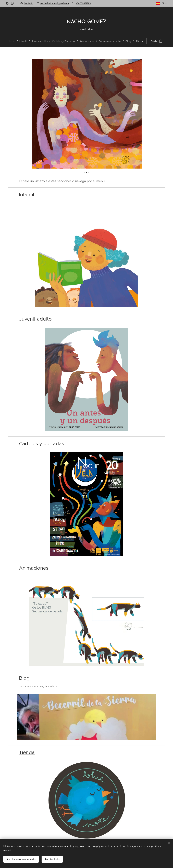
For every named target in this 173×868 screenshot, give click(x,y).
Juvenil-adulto (35, 319)
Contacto (29, 3)
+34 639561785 (83, 3)
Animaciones (34, 568)
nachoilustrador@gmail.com (55, 3)
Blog (24, 678)
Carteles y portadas (41, 444)
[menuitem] (9, 41)
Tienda (27, 752)
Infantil (27, 194)
